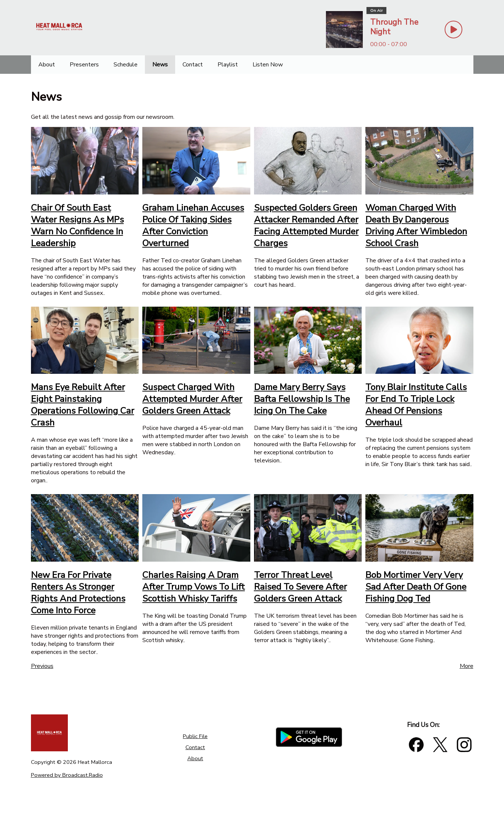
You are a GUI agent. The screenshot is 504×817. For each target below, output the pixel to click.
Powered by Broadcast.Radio (67, 775)
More (467, 666)
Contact (195, 747)
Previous (42, 666)
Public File (195, 736)
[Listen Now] (268, 65)
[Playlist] (228, 65)
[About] (47, 65)
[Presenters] (84, 65)
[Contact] (193, 65)
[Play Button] (453, 30)
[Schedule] (126, 65)
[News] (160, 65)
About (195, 758)
